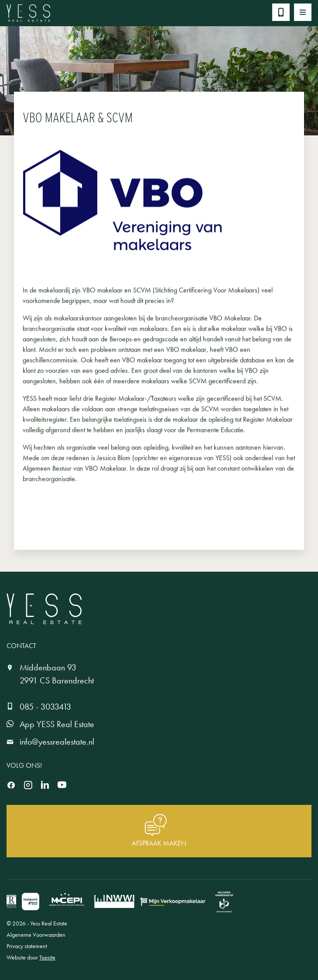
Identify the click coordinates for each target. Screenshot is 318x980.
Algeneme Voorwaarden (36, 935)
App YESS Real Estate (57, 724)
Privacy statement (27, 946)
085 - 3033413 (45, 707)
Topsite (47, 957)
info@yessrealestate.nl (57, 742)
